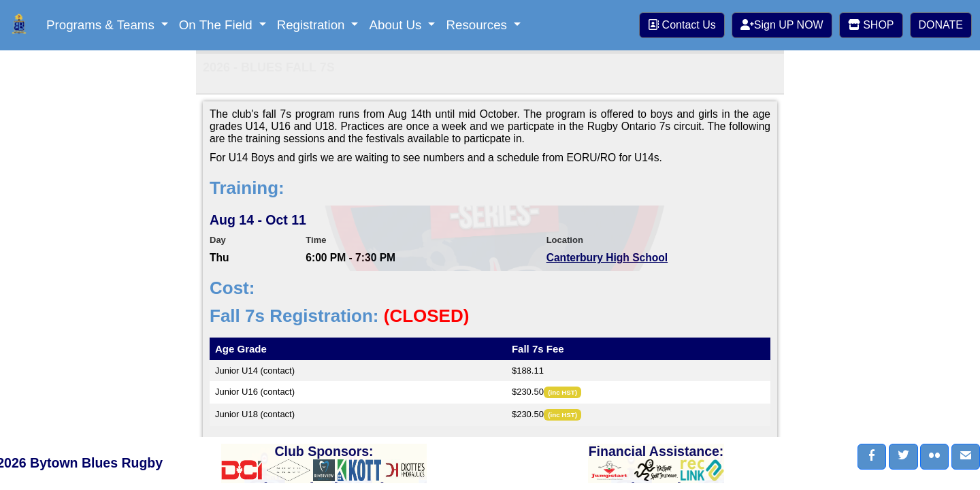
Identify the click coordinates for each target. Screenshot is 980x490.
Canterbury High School (607, 258)
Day (218, 240)
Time (316, 240)
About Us (397, 25)
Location (565, 240)
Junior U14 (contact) (255, 371)
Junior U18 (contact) (255, 414)
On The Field (217, 25)
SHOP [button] (871, 25)
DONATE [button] (941, 25)
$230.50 (528, 392)
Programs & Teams (102, 25)
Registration (313, 25)
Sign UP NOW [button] (782, 25)
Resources (478, 25)
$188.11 (528, 371)
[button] (872, 457)
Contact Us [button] (682, 25)
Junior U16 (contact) (255, 392)
